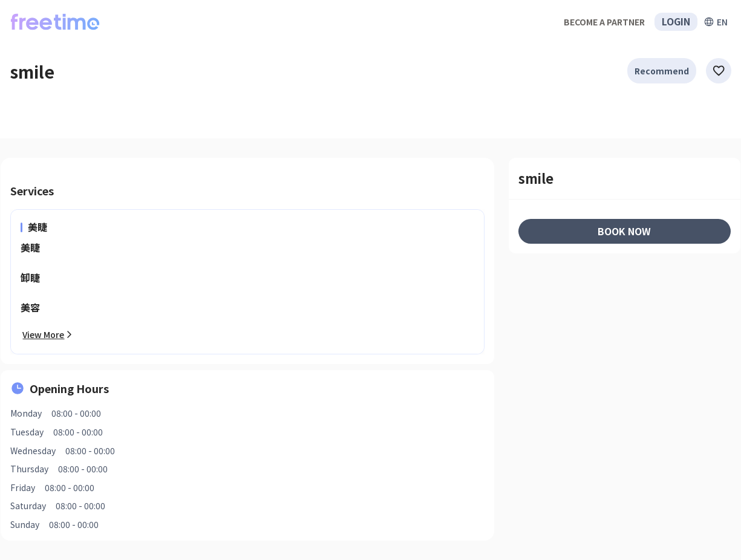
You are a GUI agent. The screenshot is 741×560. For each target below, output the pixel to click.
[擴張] (716, 22)
